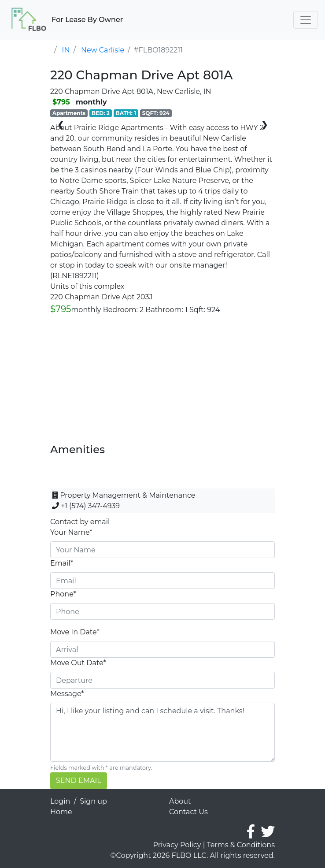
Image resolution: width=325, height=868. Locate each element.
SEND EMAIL (79, 780)
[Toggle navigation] (306, 20)
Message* (67, 694)
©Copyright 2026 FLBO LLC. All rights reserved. (193, 855)
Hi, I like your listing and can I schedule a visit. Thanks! (162, 732)
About (180, 801)
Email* (62, 563)
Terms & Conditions (241, 845)
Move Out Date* (78, 663)
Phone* (63, 594)
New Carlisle (103, 50)
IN (66, 50)
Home (61, 812)
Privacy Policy (177, 845)
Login (60, 801)
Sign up (93, 801)
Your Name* (71, 532)
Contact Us (188, 812)
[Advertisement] (162, 382)
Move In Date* (75, 632)
